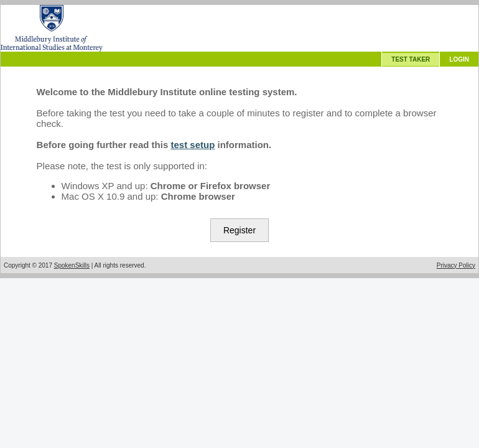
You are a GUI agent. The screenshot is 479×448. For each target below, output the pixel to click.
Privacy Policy (456, 265)
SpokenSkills (72, 265)
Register (240, 230)
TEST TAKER (411, 59)
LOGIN (459, 59)
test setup (193, 145)
